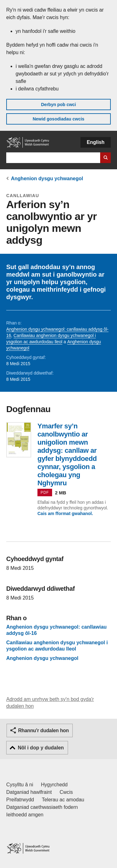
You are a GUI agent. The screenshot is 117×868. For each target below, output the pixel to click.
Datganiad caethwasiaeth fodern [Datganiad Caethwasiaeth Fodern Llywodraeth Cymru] (42, 807)
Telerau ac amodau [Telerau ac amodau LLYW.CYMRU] (63, 800)
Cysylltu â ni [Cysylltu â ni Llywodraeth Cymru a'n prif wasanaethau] (20, 785)
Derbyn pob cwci (58, 105)
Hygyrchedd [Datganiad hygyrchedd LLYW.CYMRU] (54, 785)
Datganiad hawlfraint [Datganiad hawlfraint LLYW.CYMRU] (29, 792)
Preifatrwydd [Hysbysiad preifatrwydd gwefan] (20, 800)
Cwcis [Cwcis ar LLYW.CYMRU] (66, 792)
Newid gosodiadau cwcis (59, 119)
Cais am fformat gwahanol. (65, 513)
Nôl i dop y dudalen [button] (41, 748)
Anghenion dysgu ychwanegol (47, 179)
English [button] (96, 142)
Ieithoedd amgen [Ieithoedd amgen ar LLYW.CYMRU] (25, 815)
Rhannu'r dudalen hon (43, 730)
